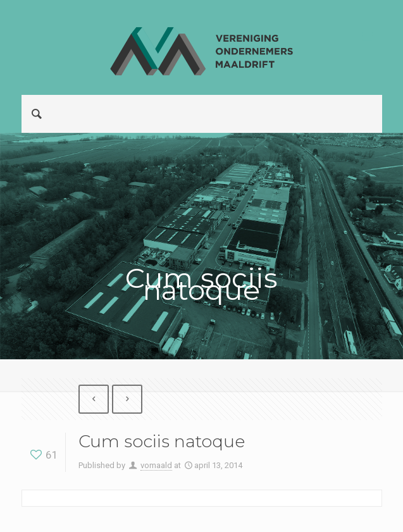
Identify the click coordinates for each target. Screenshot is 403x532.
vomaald (156, 465)
